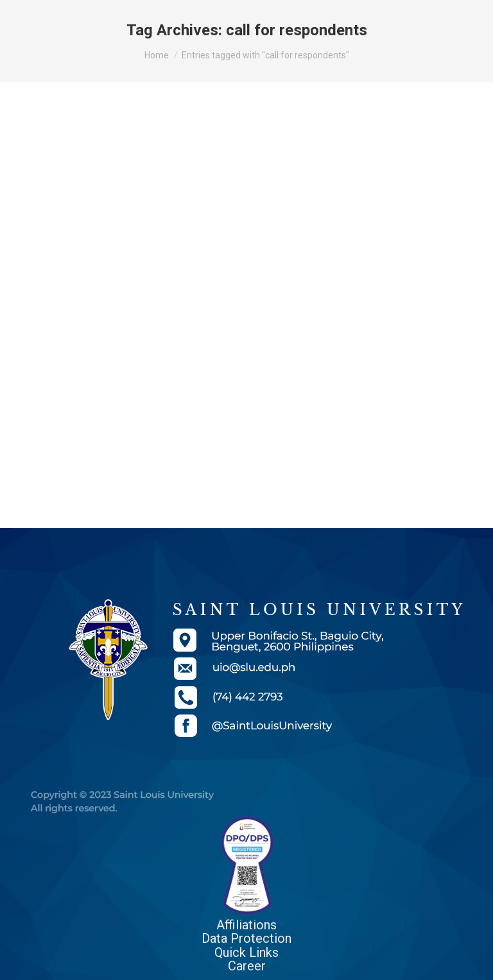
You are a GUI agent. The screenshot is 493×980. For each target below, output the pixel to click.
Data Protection (246, 938)
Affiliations (246, 925)
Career (247, 966)
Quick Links (246, 952)
